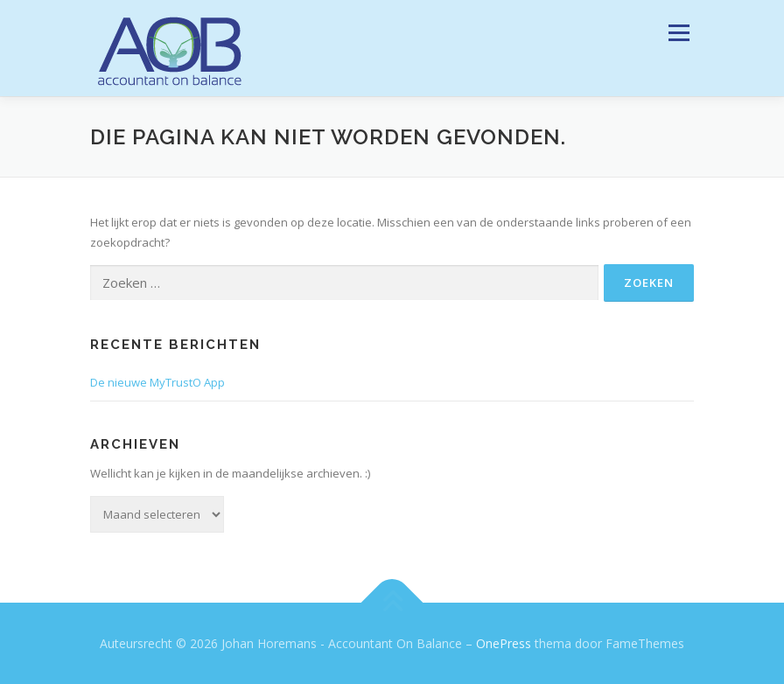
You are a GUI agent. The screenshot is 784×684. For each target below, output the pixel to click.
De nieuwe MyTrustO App (157, 382)
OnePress (504, 643)
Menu (679, 32)
